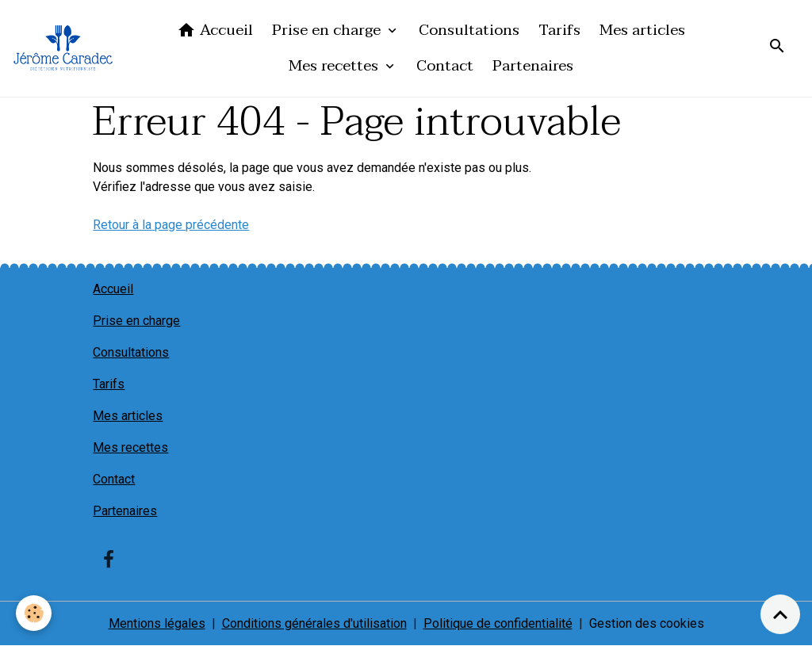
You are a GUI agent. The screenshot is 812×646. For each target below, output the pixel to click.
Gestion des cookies (647, 623)
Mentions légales (157, 623)
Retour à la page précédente (171, 225)
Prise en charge (328, 30)
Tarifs (559, 30)
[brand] (63, 48)
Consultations (469, 30)
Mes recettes (335, 65)
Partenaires (533, 65)
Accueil (215, 30)
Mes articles (642, 30)
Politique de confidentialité (498, 623)
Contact (445, 65)
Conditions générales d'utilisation (314, 623)
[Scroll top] (780, 614)
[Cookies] (34, 613)
